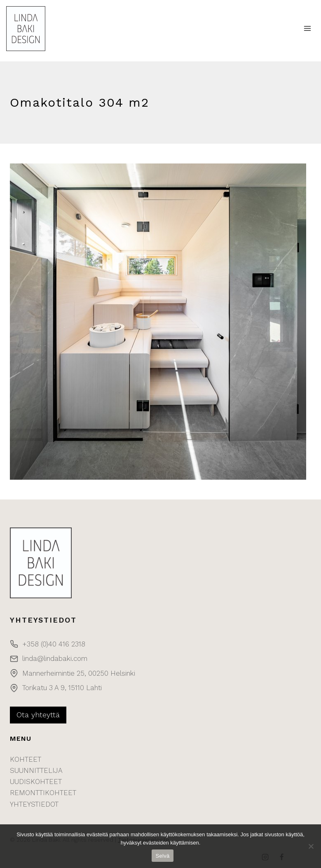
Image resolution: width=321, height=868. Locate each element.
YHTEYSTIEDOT (34, 804)
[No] (311, 846)
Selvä (163, 856)
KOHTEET (26, 759)
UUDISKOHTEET (36, 782)
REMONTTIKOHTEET (43, 793)
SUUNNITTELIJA (36, 770)
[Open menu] (307, 29)
